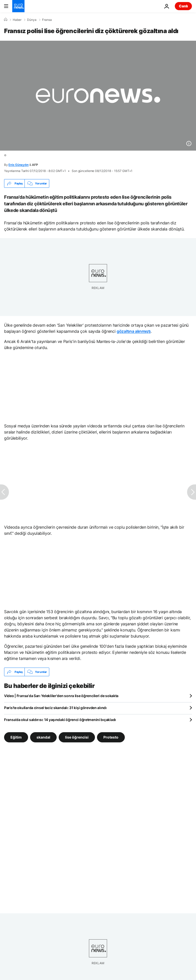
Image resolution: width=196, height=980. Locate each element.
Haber (17, 20)
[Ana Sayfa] (6, 20)
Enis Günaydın (19, 165)
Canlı (183, 6)
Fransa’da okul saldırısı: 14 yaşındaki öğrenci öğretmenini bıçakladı (60, 720)
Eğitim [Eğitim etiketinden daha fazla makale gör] (16, 737)
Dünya (32, 20)
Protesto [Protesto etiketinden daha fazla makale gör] (111, 737)
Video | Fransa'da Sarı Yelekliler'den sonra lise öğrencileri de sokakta (61, 696)
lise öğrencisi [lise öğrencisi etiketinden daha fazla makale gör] (77, 737)
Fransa (47, 20)
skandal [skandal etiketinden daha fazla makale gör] (43, 737)
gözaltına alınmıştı (134, 331)
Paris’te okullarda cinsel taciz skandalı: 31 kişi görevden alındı (55, 708)
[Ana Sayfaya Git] (18, 6)
